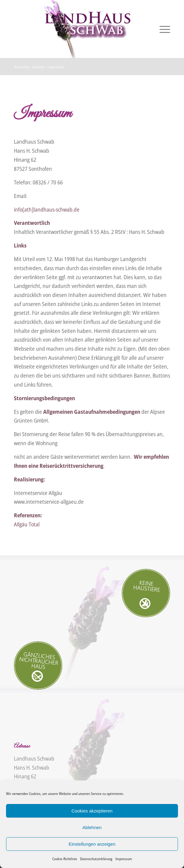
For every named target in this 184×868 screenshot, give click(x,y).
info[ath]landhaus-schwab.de (47, 209)
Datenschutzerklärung (96, 859)
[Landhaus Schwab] (76, 29)
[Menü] (162, 29)
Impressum (124, 859)
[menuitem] (162, 29)
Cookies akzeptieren (92, 811)
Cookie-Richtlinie (65, 859)
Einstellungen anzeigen (92, 844)
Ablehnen (92, 827)
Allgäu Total (27, 524)
